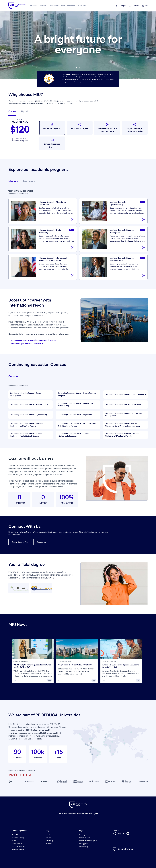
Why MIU (15, 835)
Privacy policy (84, 844)
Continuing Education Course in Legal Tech (75, 415)
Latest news (49, 835)
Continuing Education (57, 5)
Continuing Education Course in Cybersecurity (29, 415)
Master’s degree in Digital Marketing (51, 232)
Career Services (17, 844)
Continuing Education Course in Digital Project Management (124, 415)
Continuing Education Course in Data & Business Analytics (77, 395)
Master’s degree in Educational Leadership (54, 204)
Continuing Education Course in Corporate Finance (125, 395)
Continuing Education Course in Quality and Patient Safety (75, 405)
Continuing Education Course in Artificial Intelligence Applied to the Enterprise (26, 435)
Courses (13, 376)
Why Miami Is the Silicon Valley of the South (75, 665)
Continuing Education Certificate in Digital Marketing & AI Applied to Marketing (122, 435)
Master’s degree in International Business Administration (54, 260)
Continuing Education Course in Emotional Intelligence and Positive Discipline (27, 425)
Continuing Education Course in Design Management (26, 395)
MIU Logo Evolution (18, 847)
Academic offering (18, 838)
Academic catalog (18, 850)
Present (48, 838)
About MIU (82, 5)
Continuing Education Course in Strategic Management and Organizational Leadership (123, 425)
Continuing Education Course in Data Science (123, 405)
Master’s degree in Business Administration (123, 260)
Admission (71, 5)
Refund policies (84, 835)
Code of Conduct (85, 838)
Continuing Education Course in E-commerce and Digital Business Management (77, 425)
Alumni (14, 841)
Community (49, 841)
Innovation (49, 844)
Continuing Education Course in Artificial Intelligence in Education (74, 435)
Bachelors (34, 5)
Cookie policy (84, 847)
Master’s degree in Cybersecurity (119, 204)
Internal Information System (88, 841)
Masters (43, 5)
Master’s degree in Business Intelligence (123, 232)
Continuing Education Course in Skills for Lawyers (30, 405)
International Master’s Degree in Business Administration (34, 340)
